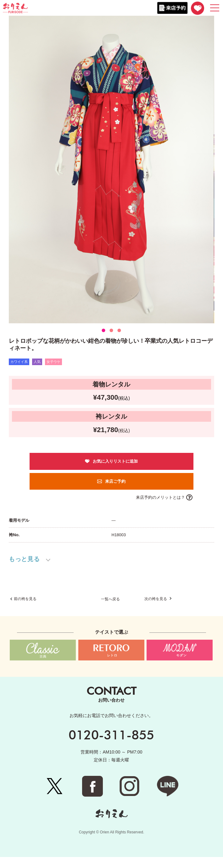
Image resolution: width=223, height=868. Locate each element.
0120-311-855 (111, 746)
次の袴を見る (156, 610)
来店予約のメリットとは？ (160, 497)
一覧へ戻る (110, 610)
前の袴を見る (25, 610)
